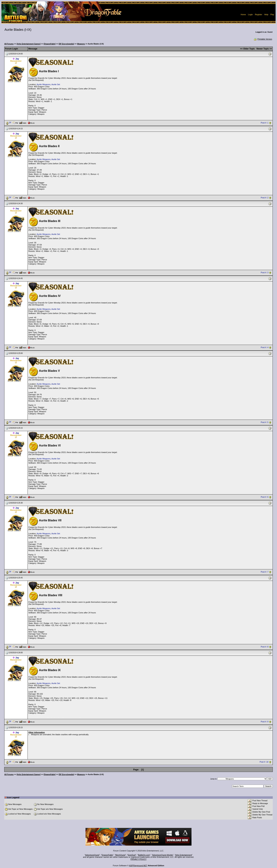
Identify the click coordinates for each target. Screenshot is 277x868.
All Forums (9, 44)
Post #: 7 (265, 572)
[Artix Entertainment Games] (29, 44)
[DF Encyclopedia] (66, 44)
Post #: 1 (265, 123)
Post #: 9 (265, 722)
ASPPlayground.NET (138, 866)
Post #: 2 (265, 198)
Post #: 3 (265, 272)
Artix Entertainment (184, 855)
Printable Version (263, 39)
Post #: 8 (265, 647)
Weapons (81, 44)
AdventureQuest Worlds (163, 855)
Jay (17, 59)
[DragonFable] (50, 44)
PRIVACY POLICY (139, 859)
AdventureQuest (92, 855)
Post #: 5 (265, 422)
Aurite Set (56, 84)
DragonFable (107, 855)
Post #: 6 (265, 497)
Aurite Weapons (44, 84)
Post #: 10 (264, 762)
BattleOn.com (144, 855)
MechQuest (120, 855)
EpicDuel (132, 855)
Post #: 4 (265, 347)
